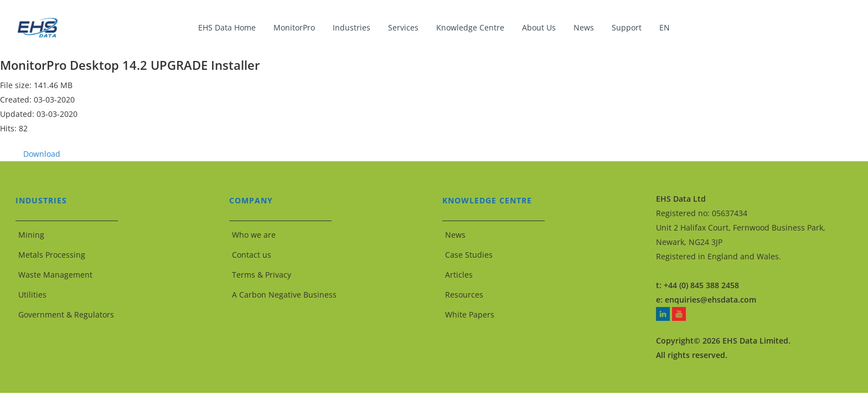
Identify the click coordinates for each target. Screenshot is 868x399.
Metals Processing (52, 255)
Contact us (252, 255)
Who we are (254, 235)
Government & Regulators (66, 314)
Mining (31, 235)
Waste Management (55, 275)
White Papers (470, 314)
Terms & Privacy (262, 275)
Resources (464, 295)
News (455, 235)
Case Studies (469, 255)
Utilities (32, 295)
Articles (459, 275)
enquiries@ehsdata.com (711, 300)
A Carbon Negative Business (284, 295)
